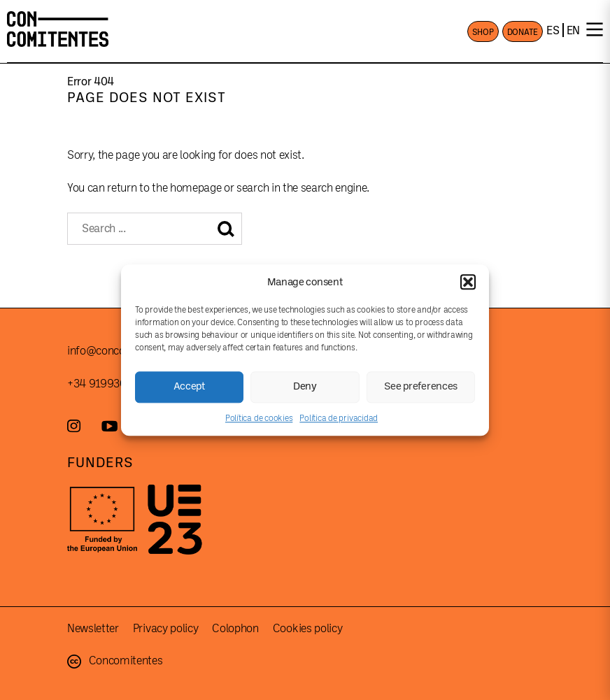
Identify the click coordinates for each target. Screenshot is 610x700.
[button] (468, 282)
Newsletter (93, 629)
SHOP (483, 32)
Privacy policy (166, 629)
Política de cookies (259, 418)
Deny (305, 386)
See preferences (421, 386)
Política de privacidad (339, 418)
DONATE (523, 32)
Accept (190, 386)
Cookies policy (308, 629)
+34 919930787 (106, 384)
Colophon (235, 629)
